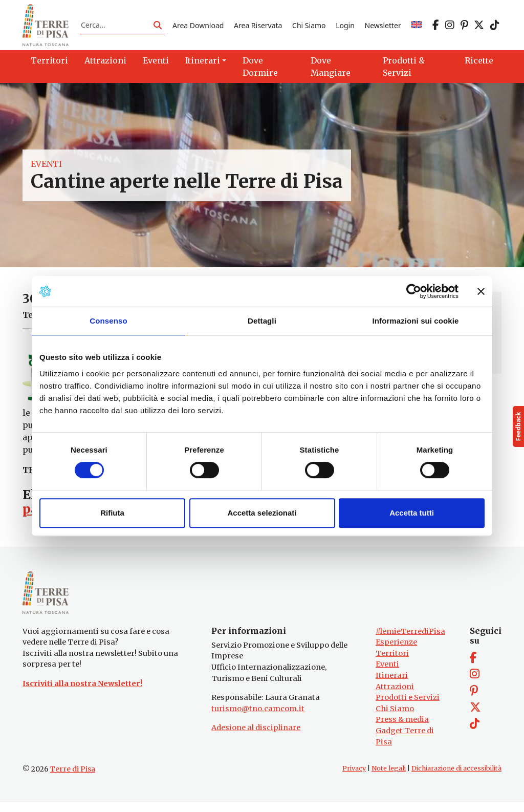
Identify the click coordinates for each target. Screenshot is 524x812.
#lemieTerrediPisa (410, 640)
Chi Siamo (309, 27)
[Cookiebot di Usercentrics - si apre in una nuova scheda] (414, 291)
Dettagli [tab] (262, 321)
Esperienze (396, 652)
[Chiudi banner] (481, 291)
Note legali (389, 778)
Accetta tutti (412, 513)
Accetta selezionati (262, 513)
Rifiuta (112, 513)
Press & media (402, 729)
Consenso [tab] (108, 321)
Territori (392, 663)
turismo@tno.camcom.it (258, 718)
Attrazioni (395, 696)
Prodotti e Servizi (408, 707)
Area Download (198, 27)
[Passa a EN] (417, 27)
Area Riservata (258, 27)
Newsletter (383, 27)
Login (345, 27)
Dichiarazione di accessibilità (456, 778)
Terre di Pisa (73, 779)
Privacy (354, 778)
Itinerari (392, 685)
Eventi (46, 168)
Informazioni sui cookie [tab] (416, 321)
